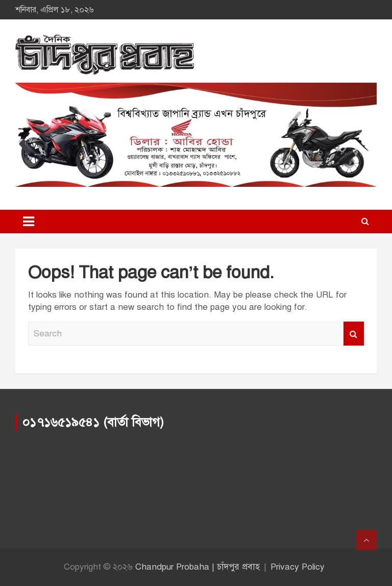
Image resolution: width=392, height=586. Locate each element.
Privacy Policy (298, 567)
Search (354, 334)
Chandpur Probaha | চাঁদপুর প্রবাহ (198, 567)
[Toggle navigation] (29, 222)
